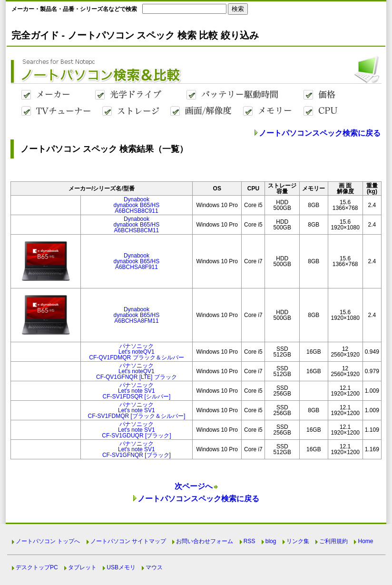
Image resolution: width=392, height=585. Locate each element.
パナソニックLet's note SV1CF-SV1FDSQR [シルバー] (137, 391)
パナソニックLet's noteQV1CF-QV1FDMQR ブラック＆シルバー (136, 352)
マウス (154, 567)
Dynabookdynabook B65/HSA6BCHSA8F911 (137, 261)
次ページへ (194, 486)
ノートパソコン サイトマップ (128, 541)
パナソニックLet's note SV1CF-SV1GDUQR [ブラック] (136, 430)
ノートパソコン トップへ (48, 541)
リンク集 (298, 541)
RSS (250, 541)
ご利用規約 (333, 541)
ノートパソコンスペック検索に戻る (320, 133)
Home (365, 541)
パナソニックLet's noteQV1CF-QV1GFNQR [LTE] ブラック (137, 371)
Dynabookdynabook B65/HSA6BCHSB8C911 (137, 205)
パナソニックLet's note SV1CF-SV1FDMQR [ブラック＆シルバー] (137, 410)
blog (271, 541)
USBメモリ (121, 567)
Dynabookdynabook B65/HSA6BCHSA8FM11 (137, 315)
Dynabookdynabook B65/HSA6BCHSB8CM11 (137, 225)
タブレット (82, 567)
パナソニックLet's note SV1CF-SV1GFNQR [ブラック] (137, 449)
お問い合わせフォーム (205, 541)
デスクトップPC (37, 567)
